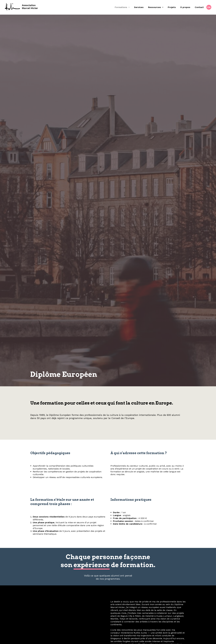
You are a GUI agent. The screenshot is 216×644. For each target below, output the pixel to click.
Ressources (156, 7)
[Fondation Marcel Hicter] (22, 7)
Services (139, 7)
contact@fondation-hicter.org (108, 615)
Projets (172, 7)
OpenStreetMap (163, 483)
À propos (185, 7)
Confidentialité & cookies (172, 590)
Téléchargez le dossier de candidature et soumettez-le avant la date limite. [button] (108, 364)
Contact (199, 7)
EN (209, 7)
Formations (122, 7)
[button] (104, 627)
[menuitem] (123, 7)
